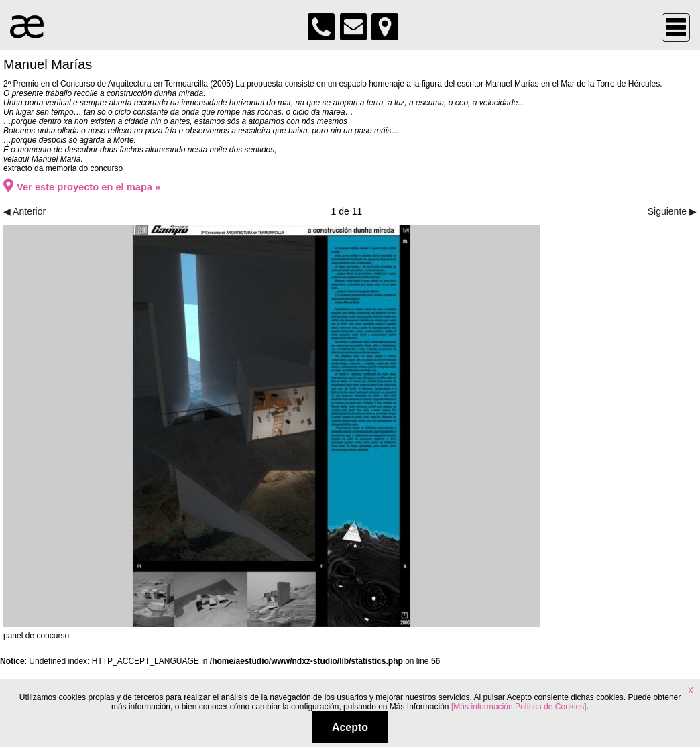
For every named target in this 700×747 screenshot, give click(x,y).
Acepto (350, 727)
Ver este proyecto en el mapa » (82, 187)
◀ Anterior (24, 211)
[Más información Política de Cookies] (519, 707)
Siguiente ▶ (672, 211)
